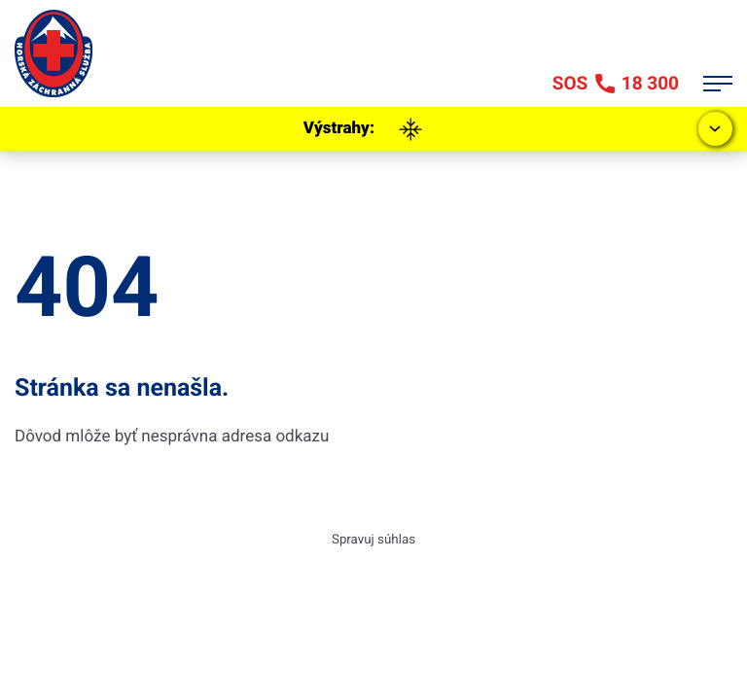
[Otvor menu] (718, 84)
